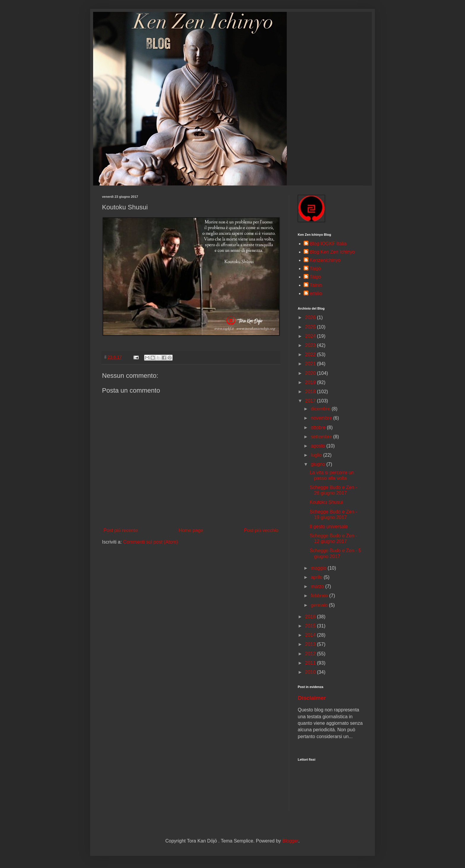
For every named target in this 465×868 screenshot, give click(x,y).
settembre (322, 437)
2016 (311, 617)
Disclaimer (312, 698)
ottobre (319, 427)
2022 (311, 355)
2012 (311, 654)
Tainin (316, 285)
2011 (311, 663)
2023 (311, 345)
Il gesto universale (329, 527)
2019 (311, 382)
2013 (311, 644)
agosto (319, 446)
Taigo (315, 277)
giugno (319, 464)
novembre (322, 418)
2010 (311, 672)
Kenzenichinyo (325, 260)
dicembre (321, 409)
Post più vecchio (261, 530)
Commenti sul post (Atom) (151, 542)
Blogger (290, 841)
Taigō (315, 269)
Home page (191, 530)
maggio (319, 568)
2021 (311, 364)
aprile (317, 577)
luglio (317, 455)
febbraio (320, 596)
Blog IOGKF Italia (328, 244)
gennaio (320, 605)
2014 (311, 635)
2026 (311, 317)
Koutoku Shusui (326, 502)
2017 (311, 401)
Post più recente (121, 530)
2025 (311, 327)
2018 (311, 392)
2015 (311, 626)
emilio (316, 293)
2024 (311, 336)
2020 (311, 373)
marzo (318, 586)
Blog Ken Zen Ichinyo (332, 252)
